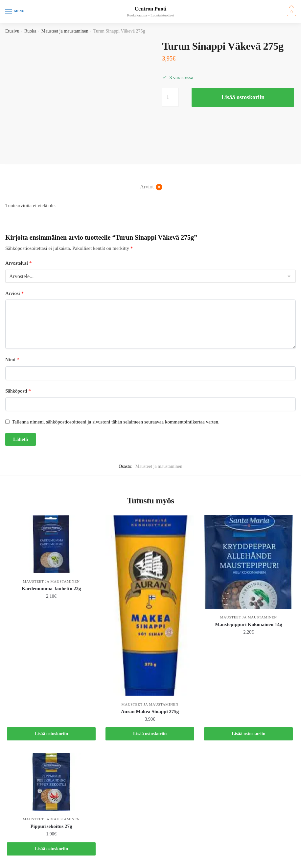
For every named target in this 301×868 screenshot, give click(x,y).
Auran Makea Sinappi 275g (150, 711)
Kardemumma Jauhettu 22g (51, 589)
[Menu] (15, 12)
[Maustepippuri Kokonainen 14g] (248, 562)
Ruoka (30, 31)
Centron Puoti (150, 9)
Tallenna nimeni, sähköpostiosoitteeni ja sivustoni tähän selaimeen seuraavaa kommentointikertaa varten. (116, 422)
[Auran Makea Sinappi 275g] (150, 606)
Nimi (12, 360)
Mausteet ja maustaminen (65, 31)
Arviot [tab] (147, 187)
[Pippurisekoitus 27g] (51, 782)
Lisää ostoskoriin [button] (51, 734)
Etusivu (12, 31)
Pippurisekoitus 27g (51, 826)
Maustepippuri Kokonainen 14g (248, 624)
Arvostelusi (18, 263)
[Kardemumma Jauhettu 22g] (51, 544)
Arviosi (14, 293)
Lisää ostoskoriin (243, 97)
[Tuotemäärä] (170, 97)
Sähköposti (18, 391)
